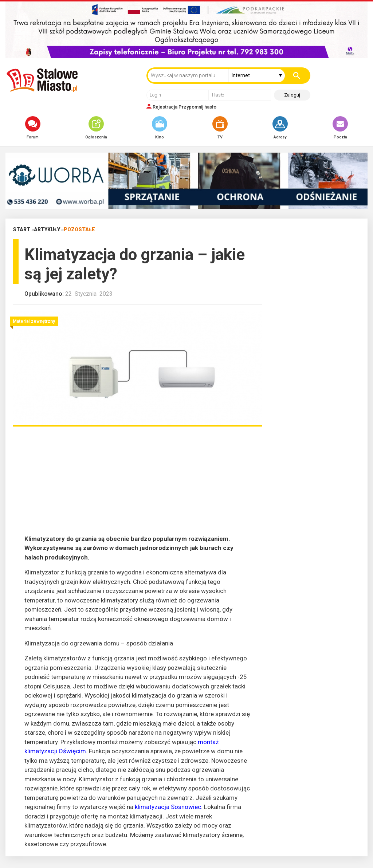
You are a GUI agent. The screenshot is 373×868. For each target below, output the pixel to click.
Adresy (280, 128)
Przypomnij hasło (197, 107)
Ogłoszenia (96, 128)
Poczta (340, 128)
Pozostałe (79, 229)
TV (220, 128)
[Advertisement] (137, 483)
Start (21, 229)
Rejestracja (165, 107)
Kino (160, 128)
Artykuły (47, 229)
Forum (33, 128)
